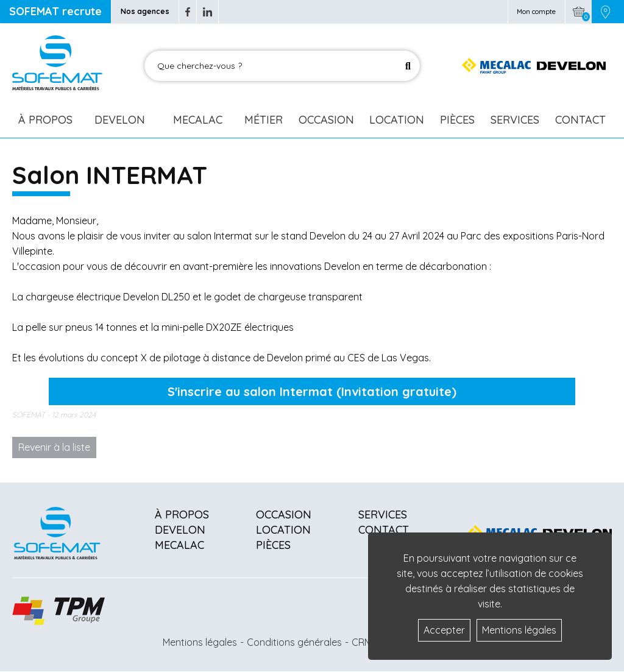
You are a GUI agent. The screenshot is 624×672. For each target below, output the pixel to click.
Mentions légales (200, 642)
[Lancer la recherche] (408, 66)
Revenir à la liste (54, 447)
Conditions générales (294, 642)
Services (515, 120)
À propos (182, 515)
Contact (580, 120)
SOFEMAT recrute (55, 11)
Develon (120, 120)
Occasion (326, 120)
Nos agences (145, 11)
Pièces (457, 120)
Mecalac (198, 120)
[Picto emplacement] (605, 12)
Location (397, 120)
